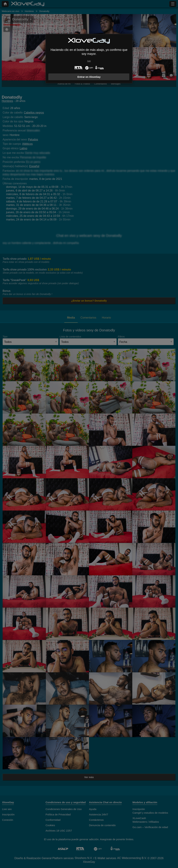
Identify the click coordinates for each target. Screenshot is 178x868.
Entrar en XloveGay (89, 77)
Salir (89, 61)
